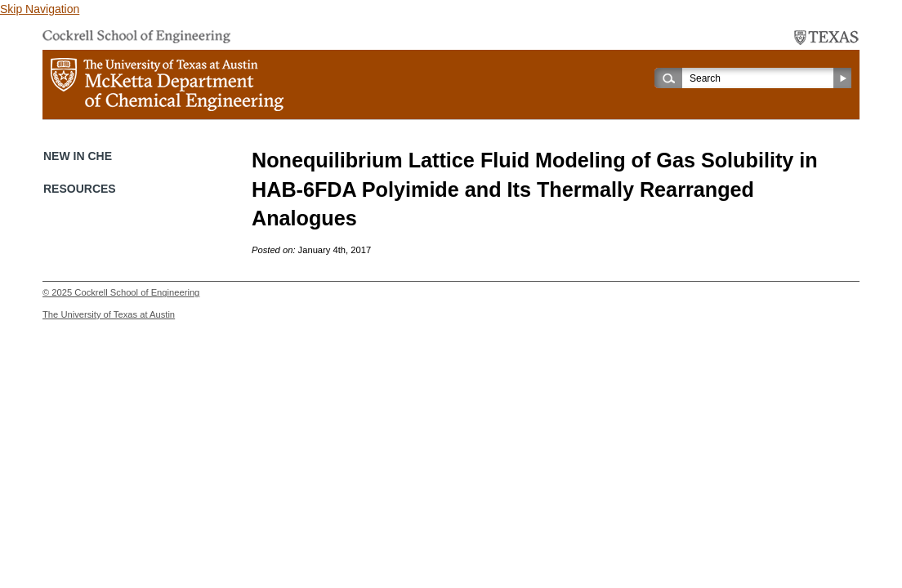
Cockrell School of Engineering (137, 292)
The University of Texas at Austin (109, 314)
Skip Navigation (40, 9)
